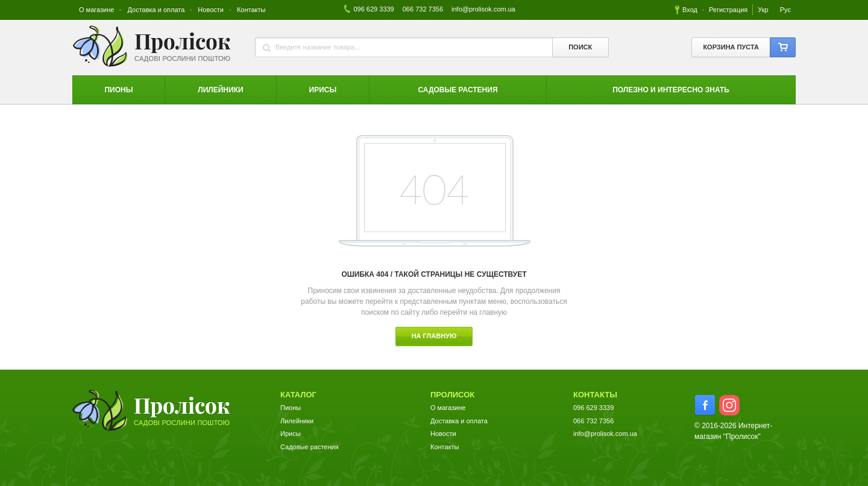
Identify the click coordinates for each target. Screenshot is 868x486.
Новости (211, 10)
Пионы (291, 408)
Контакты (251, 10)
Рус (785, 10)
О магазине (96, 10)
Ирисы (291, 434)
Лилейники (297, 421)
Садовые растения (310, 447)
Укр (764, 10)
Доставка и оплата (156, 10)
